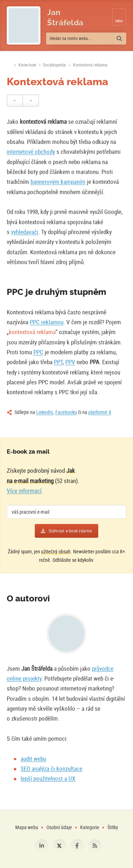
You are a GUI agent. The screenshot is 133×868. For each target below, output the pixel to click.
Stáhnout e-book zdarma (70, 531)
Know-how (27, 65)
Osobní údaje (59, 827)
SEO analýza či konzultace (51, 768)
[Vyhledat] (119, 39)
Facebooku (66, 412)
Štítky (113, 827)
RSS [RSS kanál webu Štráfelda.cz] (95, 846)
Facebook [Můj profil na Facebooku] (77, 846)
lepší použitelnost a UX (48, 778)
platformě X (100, 412)
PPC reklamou (47, 322)
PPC (38, 352)
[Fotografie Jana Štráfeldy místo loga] (24, 25)
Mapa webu (27, 827)
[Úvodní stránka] (9, 65)
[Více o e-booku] (110, 473)
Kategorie (90, 827)
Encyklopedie (55, 65)
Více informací (24, 491)
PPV (70, 362)
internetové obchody (31, 152)
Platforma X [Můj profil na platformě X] (59, 846)
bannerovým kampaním (58, 182)
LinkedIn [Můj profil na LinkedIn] (41, 846)
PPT (58, 362)
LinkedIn (45, 412)
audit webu (33, 759)
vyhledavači (25, 232)
